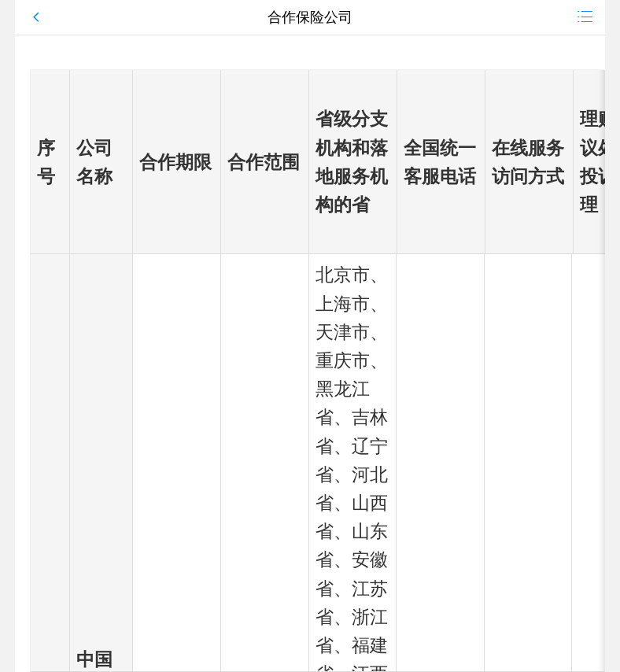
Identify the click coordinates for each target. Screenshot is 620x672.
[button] (115, 17)
